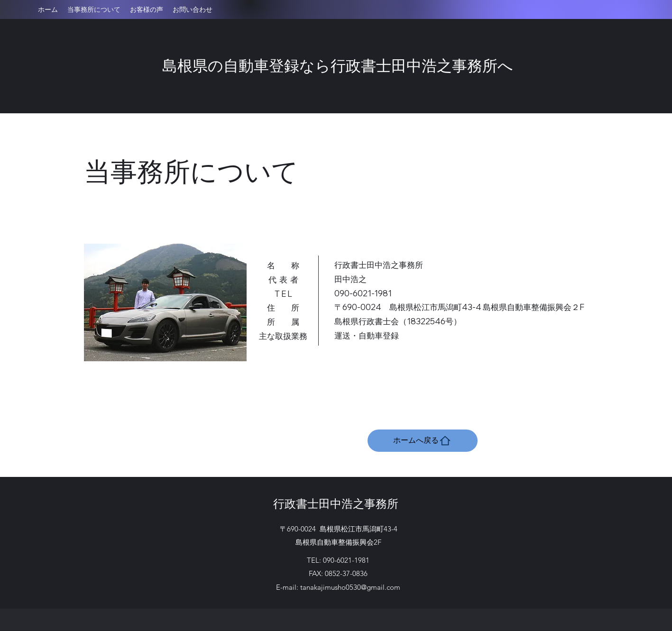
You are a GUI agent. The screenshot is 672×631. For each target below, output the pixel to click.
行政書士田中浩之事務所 (336, 503)
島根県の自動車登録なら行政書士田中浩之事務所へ (338, 65)
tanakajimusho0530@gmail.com (350, 587)
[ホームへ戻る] (423, 441)
